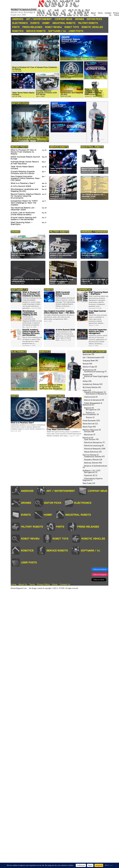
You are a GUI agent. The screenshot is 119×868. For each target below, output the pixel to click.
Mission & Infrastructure (96, 466)
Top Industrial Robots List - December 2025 (23, 209)
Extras (55, 584)
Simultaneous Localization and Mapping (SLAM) (24, 190)
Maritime (88, 435)
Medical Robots (91, 463)
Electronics (20, 23)
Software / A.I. (57, 31)
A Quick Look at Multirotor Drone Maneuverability (23, 214)
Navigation (91, 410)
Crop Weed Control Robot (58, 430)
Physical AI (89, 476)
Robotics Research (92, 449)
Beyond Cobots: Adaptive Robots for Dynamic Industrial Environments (26, 196)
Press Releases (32, 27)
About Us (23, 584)
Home (14, 584)
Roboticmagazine (24, 9)
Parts (16, 27)
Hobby (46, 23)
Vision (89, 418)
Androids (18, 19)
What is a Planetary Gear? (23, 183)
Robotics (18, 31)
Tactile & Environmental (89, 414)
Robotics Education (93, 443)
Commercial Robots (93, 457)
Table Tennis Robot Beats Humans (22, 168)
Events (35, 23)
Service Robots (36, 31)
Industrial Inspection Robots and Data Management (98, 332)
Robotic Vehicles (92, 27)
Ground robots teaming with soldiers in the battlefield (24, 219)
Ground (87, 432)
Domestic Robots (91, 460)
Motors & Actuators (93, 400)
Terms (100, 13)
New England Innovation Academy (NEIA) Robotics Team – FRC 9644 (59, 312)
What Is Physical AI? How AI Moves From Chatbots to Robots (23, 152)
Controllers (90, 397)
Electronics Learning (94, 372)
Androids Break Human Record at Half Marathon (25, 163)
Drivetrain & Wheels (95, 394)
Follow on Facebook (100, 569)
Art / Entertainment (39, 19)
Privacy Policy (116, 14)
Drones (79, 19)
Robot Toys (72, 27)
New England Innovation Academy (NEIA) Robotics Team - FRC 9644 (26, 178)
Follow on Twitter (99, 580)
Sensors (88, 408)
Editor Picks (94, 19)
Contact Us (65, 584)
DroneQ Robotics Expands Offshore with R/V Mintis (23, 173)
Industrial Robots (64, 23)
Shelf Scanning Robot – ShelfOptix (22, 224)
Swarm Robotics (91, 452)
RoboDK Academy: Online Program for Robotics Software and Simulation (31, 333)
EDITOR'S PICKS (20, 103)
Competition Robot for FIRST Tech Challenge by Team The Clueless (24, 203)
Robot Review (53, 27)
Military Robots (88, 23)
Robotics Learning (93, 446)
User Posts (76, 31)
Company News (63, 19)
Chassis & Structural (94, 392)
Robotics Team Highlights (96, 377)
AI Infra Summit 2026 (21, 186)
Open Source (90, 440)
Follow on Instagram (100, 575)
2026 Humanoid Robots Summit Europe (25, 158)
